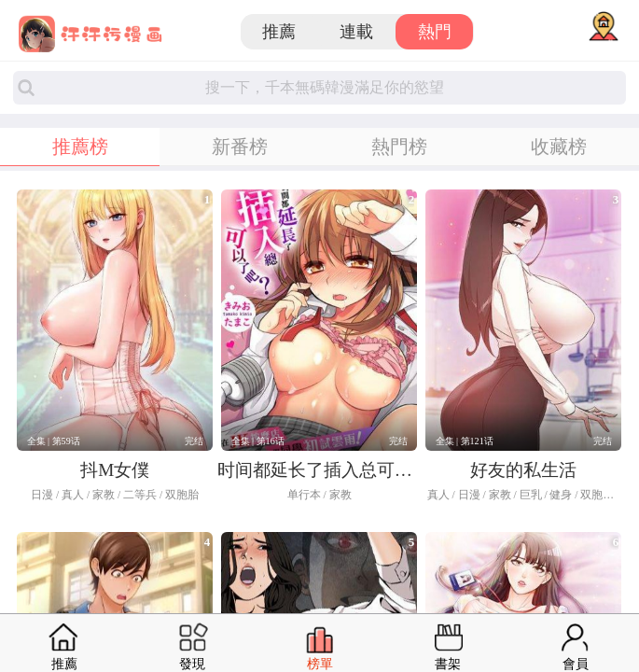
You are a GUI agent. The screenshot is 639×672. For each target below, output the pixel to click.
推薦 (279, 32)
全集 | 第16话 (258, 441)
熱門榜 (399, 147)
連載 (356, 32)
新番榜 (240, 147)
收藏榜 (559, 147)
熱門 (435, 32)
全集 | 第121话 (465, 441)
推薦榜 (80, 147)
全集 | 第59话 (54, 441)
